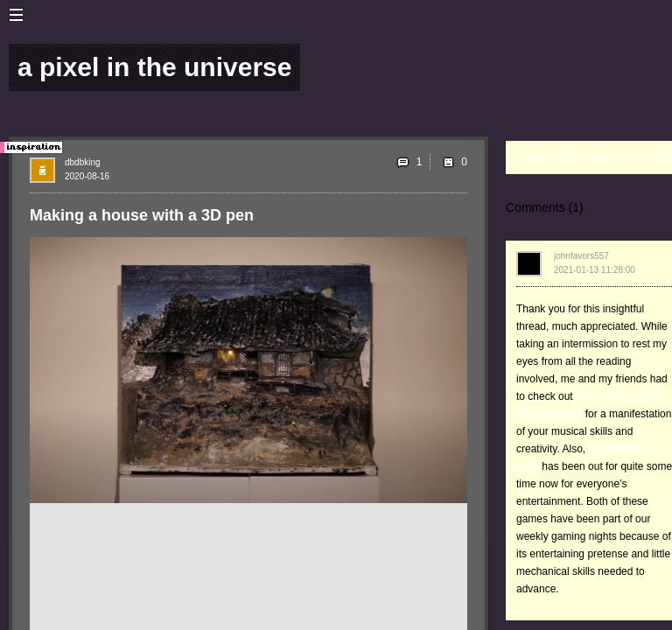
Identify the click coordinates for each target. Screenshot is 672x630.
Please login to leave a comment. (594, 157)
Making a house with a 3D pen (142, 215)
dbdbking (83, 162)
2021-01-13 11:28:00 (595, 270)
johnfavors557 (581, 256)
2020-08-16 (87, 176)
